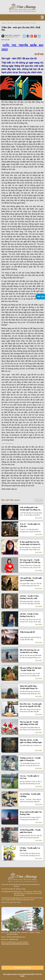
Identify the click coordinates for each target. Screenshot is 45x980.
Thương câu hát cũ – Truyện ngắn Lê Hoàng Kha (30, 759)
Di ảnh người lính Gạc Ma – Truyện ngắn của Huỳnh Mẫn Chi (31, 543)
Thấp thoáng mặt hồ (27, 632)
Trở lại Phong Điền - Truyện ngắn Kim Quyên (30, 831)
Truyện (4, 23)
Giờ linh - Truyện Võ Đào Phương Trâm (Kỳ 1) (29, 615)
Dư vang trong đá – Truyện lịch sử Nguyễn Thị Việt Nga (30, 561)
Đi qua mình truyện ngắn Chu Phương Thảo (31, 813)
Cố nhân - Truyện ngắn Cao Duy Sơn (30, 849)
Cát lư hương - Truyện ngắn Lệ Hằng (30, 795)
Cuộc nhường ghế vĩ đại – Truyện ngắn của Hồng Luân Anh (30, 509)
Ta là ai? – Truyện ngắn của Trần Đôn (30, 525)
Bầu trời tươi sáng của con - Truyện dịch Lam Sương (30, 651)
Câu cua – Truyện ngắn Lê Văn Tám (29, 777)
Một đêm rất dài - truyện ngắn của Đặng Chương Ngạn (31, 741)
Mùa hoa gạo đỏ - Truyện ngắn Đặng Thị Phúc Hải (29, 723)
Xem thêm (39, 500)
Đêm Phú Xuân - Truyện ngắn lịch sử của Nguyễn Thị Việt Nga (31, 705)
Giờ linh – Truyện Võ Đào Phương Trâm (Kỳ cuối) (29, 597)
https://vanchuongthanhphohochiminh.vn (15, 944)
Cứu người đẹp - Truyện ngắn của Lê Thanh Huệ (31, 579)
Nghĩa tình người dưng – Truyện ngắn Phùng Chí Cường (29, 687)
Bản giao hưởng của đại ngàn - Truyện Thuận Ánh (30, 669)
